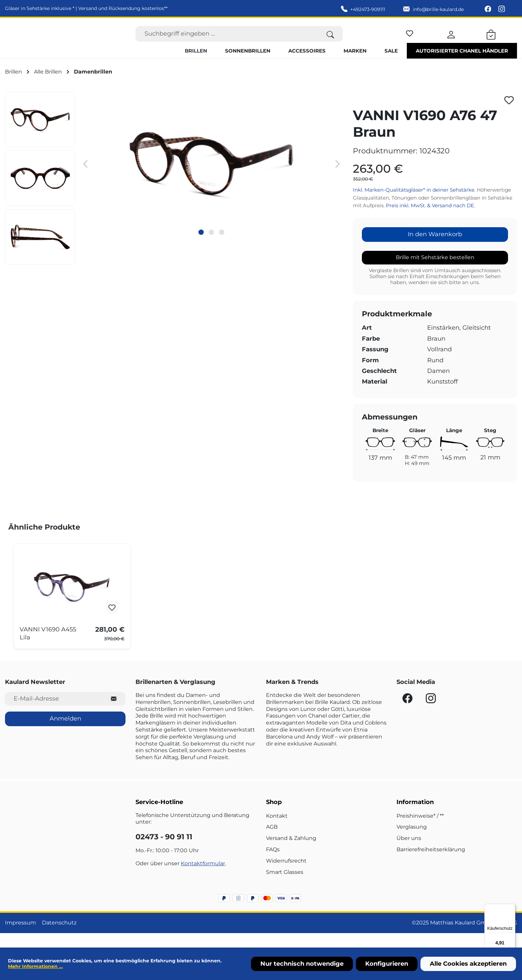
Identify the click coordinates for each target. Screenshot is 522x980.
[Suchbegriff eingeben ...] (227, 41)
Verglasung (412, 841)
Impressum (20, 937)
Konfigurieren (387, 964)
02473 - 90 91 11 (164, 851)
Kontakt (277, 830)
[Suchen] (330, 41)
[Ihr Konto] (451, 41)
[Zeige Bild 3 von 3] (222, 246)
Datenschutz (59, 937)
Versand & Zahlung (291, 852)
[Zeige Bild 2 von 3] (211, 246)
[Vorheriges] (85, 177)
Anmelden (65, 733)
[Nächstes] (338, 177)
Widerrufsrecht (286, 875)
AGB (272, 841)
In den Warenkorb (435, 248)
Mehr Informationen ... (35, 966)
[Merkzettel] (410, 39)
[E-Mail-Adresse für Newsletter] (53, 713)
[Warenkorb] (491, 41)
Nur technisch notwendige (302, 964)
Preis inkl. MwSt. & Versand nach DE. (430, 220)
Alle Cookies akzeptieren (468, 964)
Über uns (409, 852)
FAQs (273, 864)
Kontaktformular (203, 877)
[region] (174, 192)
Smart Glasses (285, 886)
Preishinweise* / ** (420, 830)
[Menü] (511, 908)
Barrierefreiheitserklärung (431, 864)
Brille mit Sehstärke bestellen (435, 271)
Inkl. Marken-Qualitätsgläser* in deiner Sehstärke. (415, 204)
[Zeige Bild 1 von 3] (201, 246)
